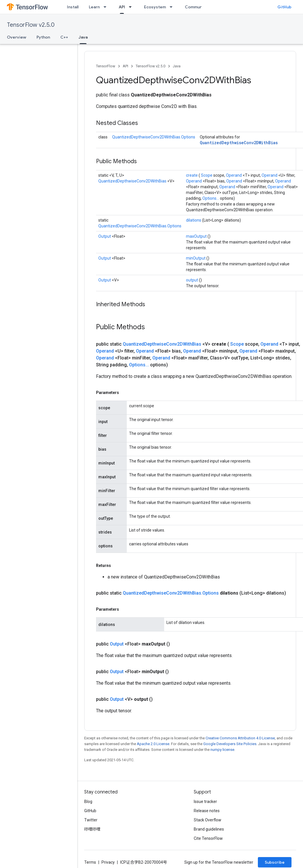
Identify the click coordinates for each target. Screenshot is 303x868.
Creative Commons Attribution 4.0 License (240, 738)
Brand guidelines (209, 829)
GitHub (284, 7)
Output (105, 236)
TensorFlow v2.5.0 (31, 25)
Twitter (91, 820)
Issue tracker (205, 802)
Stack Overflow (208, 820)
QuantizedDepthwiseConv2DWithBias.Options (154, 137)
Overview (17, 37)
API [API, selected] (122, 7)
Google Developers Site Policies (230, 744)
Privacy (108, 862)
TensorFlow (106, 66)
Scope (207, 175)
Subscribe (275, 862)
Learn (94, 7)
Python (43, 37)
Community (196, 7)
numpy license (222, 750)
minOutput (196, 258)
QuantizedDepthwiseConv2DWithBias (239, 143)
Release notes (207, 811)
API (125, 66)
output (192, 280)
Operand (234, 175)
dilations (194, 220)
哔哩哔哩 (92, 829)
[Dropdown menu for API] (132, 7)
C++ (64, 37)
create (192, 175)
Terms (90, 862)
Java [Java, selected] (83, 37)
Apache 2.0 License (153, 744)
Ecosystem (155, 7)
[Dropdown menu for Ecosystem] (173, 7)
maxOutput (197, 236)
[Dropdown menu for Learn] (107, 7)
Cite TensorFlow (208, 838)
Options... (211, 198)
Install (73, 7)
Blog (88, 802)
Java (177, 66)
